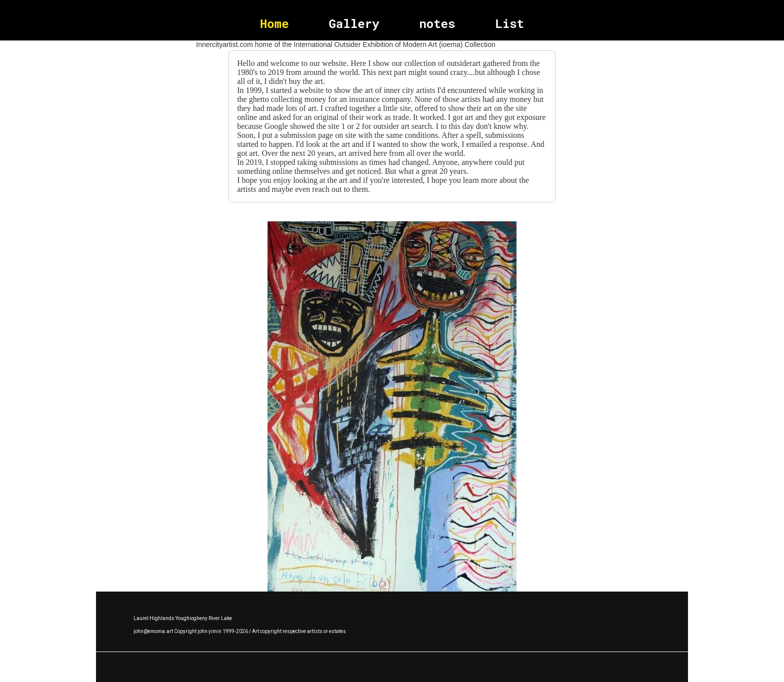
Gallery (354, 23)
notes (437, 23)
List (509, 23)
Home (274, 23)
